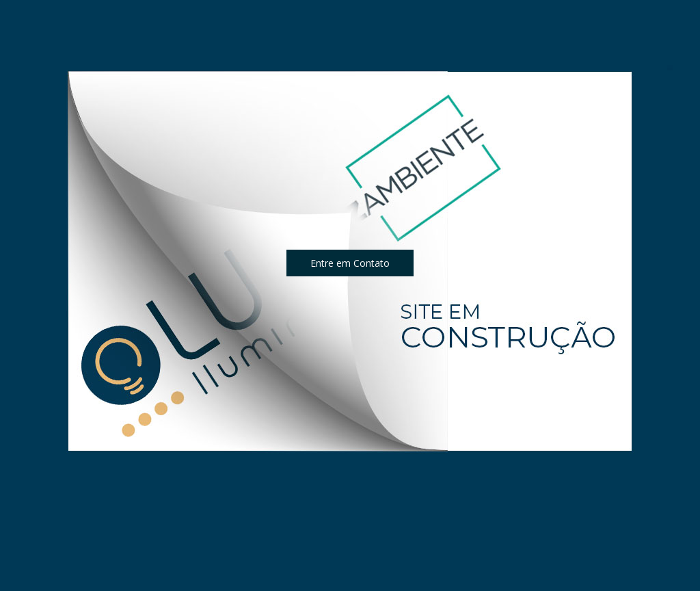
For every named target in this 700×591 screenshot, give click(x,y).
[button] (350, 263)
